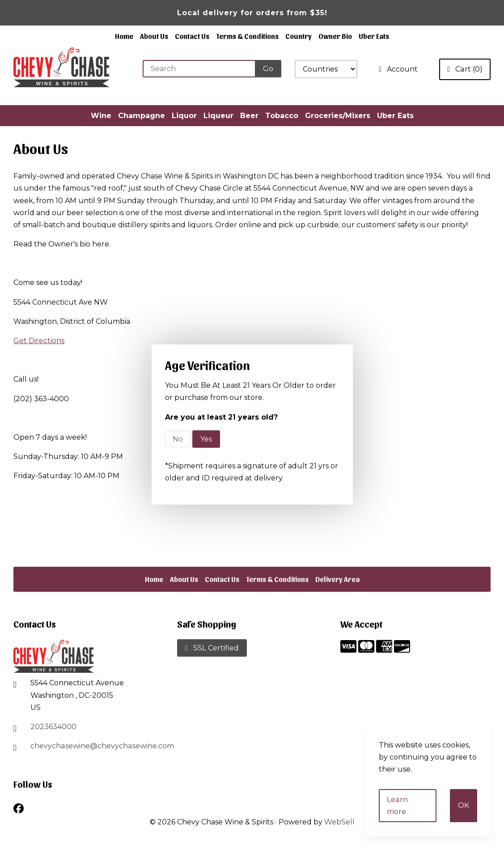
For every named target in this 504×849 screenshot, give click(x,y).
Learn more (408, 812)
